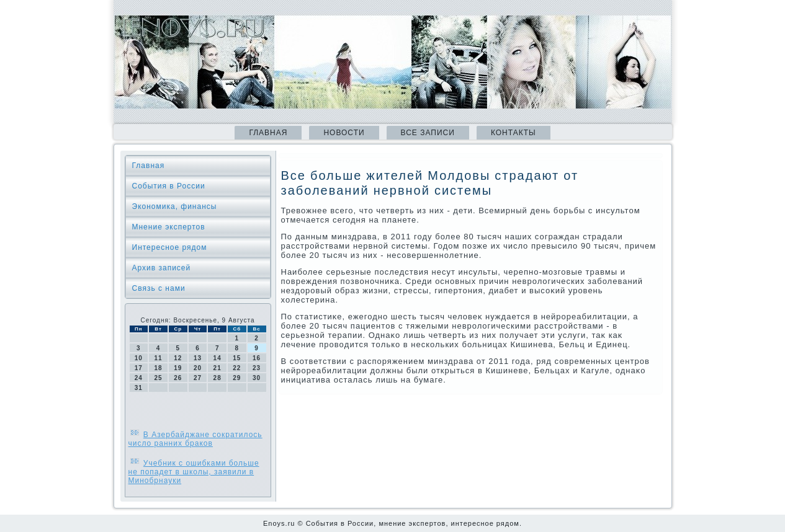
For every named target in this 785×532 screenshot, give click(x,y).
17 (139, 368)
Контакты (514, 133)
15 (237, 358)
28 (218, 378)
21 (218, 368)
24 (139, 378)
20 (198, 368)
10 (139, 358)
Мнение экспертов (169, 227)
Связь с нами (159, 288)
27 (198, 378)
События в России (169, 186)
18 (158, 368)
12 (178, 358)
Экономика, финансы (175, 206)
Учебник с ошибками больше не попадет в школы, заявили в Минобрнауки (194, 472)
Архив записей (162, 268)
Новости (344, 133)
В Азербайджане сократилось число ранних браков (195, 439)
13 (198, 358)
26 (178, 378)
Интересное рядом (170, 247)
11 (158, 358)
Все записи (428, 133)
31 (139, 388)
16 (257, 358)
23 (257, 368)
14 (218, 358)
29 (237, 378)
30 (257, 378)
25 (158, 378)
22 (237, 368)
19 (178, 368)
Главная (268, 133)
